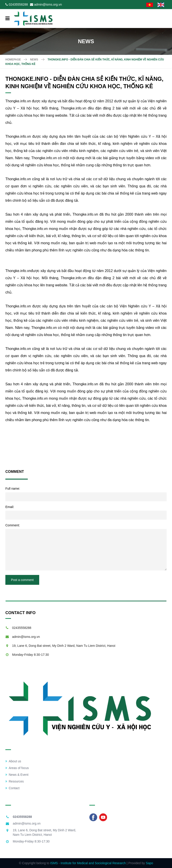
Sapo (149, 863)
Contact (12, 788)
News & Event (17, 775)
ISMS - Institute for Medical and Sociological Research (88, 863)
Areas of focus (17, 768)
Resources (15, 781)
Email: (10, 507)
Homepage (13, 60)
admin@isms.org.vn (48, 4)
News (34, 60)
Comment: (13, 525)
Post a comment (22, 580)
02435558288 (18, 4)
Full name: (13, 489)
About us (13, 761)
